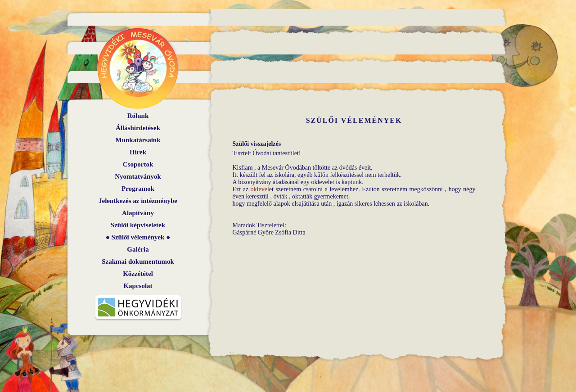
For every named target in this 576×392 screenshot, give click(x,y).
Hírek (138, 152)
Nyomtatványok (138, 176)
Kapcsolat (138, 286)
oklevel (260, 189)
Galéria (138, 249)
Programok (138, 189)
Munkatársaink (138, 140)
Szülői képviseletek (138, 225)
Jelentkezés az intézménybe (138, 201)
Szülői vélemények (138, 237)
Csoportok (138, 164)
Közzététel (138, 274)
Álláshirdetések (138, 128)
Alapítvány (138, 213)
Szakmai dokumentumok (138, 261)
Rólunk (138, 116)
